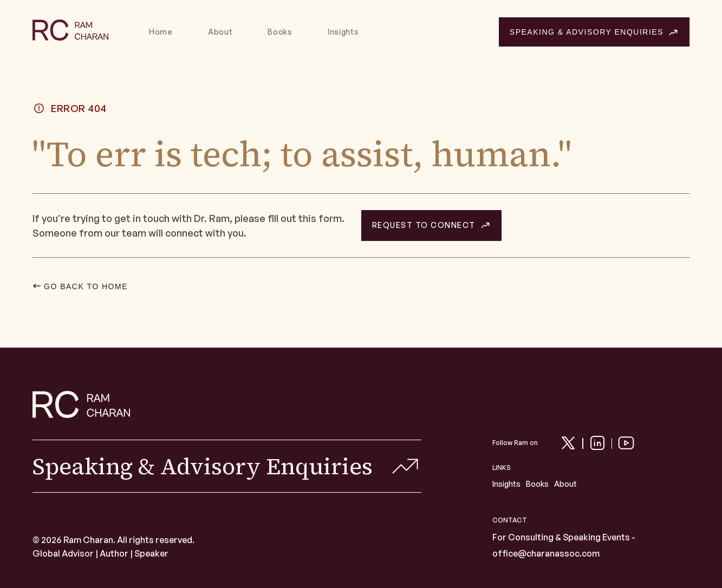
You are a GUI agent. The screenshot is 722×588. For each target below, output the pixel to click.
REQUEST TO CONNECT (424, 225)
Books (280, 32)
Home (161, 32)
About (220, 32)
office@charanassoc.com (546, 553)
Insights (343, 32)
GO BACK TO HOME (86, 286)
